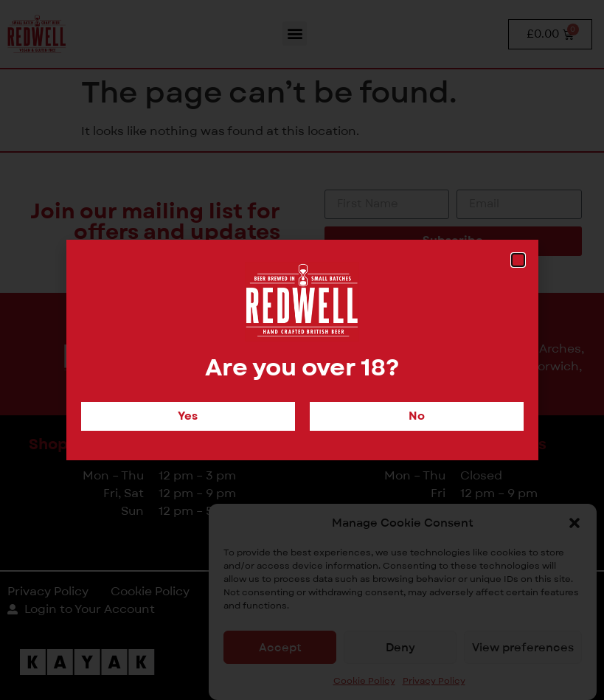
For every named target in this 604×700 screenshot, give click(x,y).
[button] (518, 260)
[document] (302, 350)
